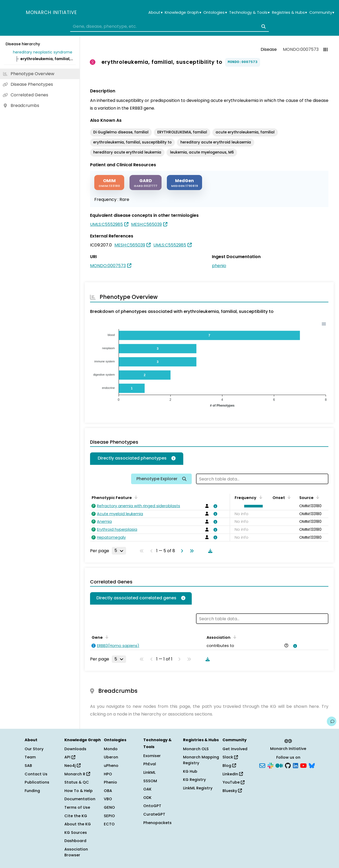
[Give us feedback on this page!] (332, 721)
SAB (28, 766)
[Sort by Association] (234, 637)
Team (30, 757)
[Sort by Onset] (288, 497)
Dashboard (75, 841)
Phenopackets (157, 823)
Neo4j (72, 766)
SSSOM (150, 781)
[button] (252, 506)
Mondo (111, 749)
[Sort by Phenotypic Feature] (135, 497)
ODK (147, 798)
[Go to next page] (181, 551)
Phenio (110, 782)
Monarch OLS (196, 749)
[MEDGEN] (184, 183)
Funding (32, 791)
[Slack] (270, 765)
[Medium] (279, 765)
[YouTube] (303, 765)
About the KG (78, 824)
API (70, 757)
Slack (230, 757)
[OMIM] (109, 183)
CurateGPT (154, 814)
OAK (147, 789)
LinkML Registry (198, 788)
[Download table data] (209, 551)
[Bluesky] (312, 765)
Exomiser (152, 756)
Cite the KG (76, 816)
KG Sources (76, 833)
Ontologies (215, 13)
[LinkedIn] (296, 765)
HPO (108, 774)
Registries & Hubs (289, 13)
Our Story (34, 749)
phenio (219, 266)
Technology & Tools (249, 13)
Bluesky (232, 791)
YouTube (233, 782)
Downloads (75, 749)
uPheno (111, 766)
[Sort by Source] (317, 497)
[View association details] (215, 506)
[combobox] (169, 26)
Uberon (111, 757)
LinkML (149, 772)
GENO (109, 807)
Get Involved (235, 749)
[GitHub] (288, 765)
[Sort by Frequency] (260, 497)
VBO (108, 799)
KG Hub (190, 771)
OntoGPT (152, 806)
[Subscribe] (262, 765)
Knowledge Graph (183, 13)
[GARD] (146, 183)
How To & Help (79, 791)
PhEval (150, 764)
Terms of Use (77, 807)
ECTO (109, 824)
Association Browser (76, 852)
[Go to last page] (191, 551)
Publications (37, 782)
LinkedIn (233, 774)
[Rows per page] (119, 551)
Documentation (80, 799)
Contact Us (36, 774)
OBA (108, 791)
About (155, 13)
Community (322, 13)
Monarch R (77, 774)
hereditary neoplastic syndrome (43, 52)
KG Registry (194, 780)
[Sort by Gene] (106, 637)
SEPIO (109, 816)
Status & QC (77, 782)
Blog (229, 766)
